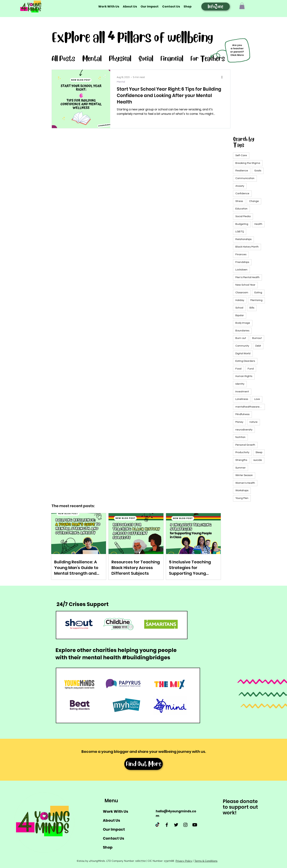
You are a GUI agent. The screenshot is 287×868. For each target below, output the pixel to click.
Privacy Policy (184, 861)
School (239, 308)
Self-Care (241, 155)
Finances (241, 254)
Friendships (242, 262)
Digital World (243, 354)
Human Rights (244, 376)
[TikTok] (157, 825)
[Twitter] (176, 825)
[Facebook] (167, 825)
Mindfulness (242, 414)
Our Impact (114, 829)
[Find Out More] (143, 764)
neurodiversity (244, 430)
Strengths (241, 460)
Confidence (242, 194)
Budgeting (242, 224)
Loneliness (242, 399)
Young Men (242, 498)
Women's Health (245, 483)
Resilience (242, 171)
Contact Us (113, 838)
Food (238, 369)
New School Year (245, 285)
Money (239, 422)
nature (254, 422)
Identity (240, 384)
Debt (258, 346)
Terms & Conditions (206, 861)
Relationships (243, 239)
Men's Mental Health (247, 277)
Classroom (242, 293)
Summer (241, 468)
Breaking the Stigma (248, 163)
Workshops (242, 490)
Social (146, 58)
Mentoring (256, 300)
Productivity (242, 452)
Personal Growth (245, 445)
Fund (251, 369)
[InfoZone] (216, 6)
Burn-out (241, 338)
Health (258, 224)
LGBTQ (240, 232)
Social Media (243, 216)
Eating (258, 293)
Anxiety (240, 186)
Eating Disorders (245, 361)
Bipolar (240, 315)
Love (257, 399)
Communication (245, 178)
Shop (108, 847)
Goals (258, 171)
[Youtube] (195, 825)
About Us (111, 820)
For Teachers (208, 58)
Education (241, 209)
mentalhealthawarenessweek (250, 407)
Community (242, 346)
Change (254, 201)
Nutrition (240, 437)
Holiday (240, 300)
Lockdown (241, 270)
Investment (242, 392)
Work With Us (115, 811)
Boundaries (242, 331)
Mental (92, 58)
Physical (120, 58)
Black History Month (247, 247)
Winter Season (244, 475)
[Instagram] (185, 825)
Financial (172, 58)
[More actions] (223, 77)
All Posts (63, 58)
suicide (258, 460)
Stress (239, 201)
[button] (242, 6)
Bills (252, 308)
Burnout (257, 338)
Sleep (259, 452)
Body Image (243, 323)
